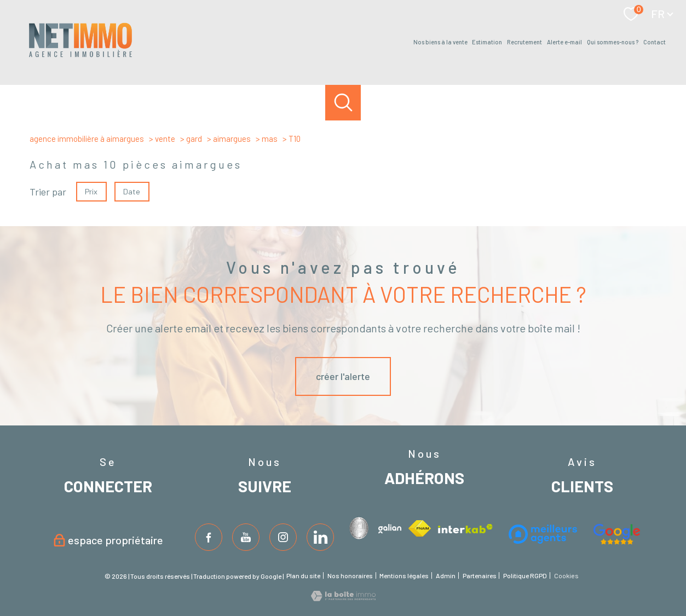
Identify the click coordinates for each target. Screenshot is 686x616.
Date (132, 191)
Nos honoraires (350, 575)
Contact (655, 42)
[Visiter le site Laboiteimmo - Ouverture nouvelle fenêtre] (343, 597)
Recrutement (524, 42)
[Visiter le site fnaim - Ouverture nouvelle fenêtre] (420, 528)
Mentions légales (404, 575)
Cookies (566, 576)
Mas (270, 139)
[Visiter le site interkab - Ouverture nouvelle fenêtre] (361, 528)
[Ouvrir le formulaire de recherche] (343, 103)
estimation (487, 42)
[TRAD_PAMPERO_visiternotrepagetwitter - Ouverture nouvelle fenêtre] (246, 537)
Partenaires (480, 575)
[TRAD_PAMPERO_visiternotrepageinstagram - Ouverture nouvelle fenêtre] (283, 537)
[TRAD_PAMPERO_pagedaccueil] (80, 56)
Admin (446, 575)
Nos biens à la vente (440, 42)
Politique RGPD (525, 575)
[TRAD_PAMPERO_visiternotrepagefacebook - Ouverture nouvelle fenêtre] (209, 537)
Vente (165, 139)
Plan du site (303, 575)
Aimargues (232, 139)
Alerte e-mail (564, 42)
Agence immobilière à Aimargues (87, 139)
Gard (194, 139)
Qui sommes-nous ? (613, 42)
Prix (91, 191)
